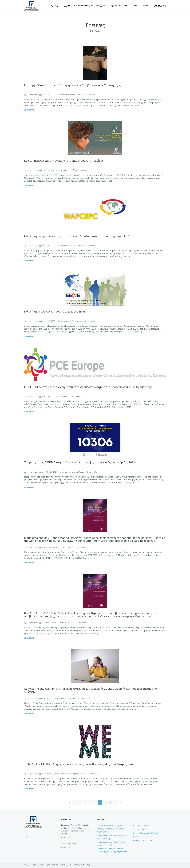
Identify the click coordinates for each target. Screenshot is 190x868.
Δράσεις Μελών (76, 95)
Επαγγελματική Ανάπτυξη (143, 840)
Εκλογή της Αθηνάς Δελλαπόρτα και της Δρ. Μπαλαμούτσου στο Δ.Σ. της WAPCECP (77, 236)
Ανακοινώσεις (63, 95)
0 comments (90, 95)
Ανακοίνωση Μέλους (69, 844)
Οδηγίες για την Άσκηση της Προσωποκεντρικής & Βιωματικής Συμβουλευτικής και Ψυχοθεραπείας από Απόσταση (90, 690)
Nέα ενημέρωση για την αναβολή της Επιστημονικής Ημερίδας (64, 161)
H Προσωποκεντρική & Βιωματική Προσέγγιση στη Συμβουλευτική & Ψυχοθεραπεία (111, 829)
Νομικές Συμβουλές (141, 826)
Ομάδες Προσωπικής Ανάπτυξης (146, 833)
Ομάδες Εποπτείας (140, 829)
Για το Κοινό (138, 837)
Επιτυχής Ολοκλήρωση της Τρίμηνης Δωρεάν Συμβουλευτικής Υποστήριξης (72, 85)
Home (91, 31)
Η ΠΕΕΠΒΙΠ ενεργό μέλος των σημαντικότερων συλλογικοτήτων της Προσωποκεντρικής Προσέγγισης (88, 387)
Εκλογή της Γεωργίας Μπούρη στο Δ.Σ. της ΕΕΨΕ (55, 311)
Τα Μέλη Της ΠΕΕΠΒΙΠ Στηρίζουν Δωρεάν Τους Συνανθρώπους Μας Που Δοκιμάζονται (79, 764)
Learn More (29, 110)
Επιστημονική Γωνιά (68, 547)
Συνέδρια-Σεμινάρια (78, 170)
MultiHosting (85, 865)
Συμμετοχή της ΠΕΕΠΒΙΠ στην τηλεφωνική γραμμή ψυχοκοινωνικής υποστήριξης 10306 (80, 462)
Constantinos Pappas (35, 95)
